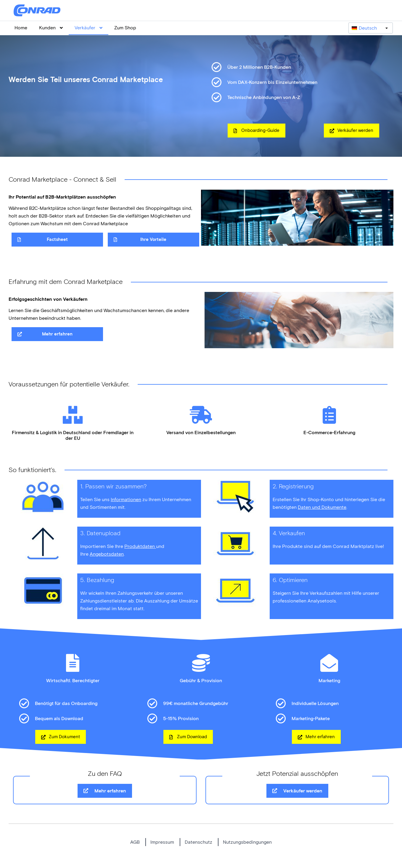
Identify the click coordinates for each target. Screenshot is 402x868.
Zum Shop (125, 28)
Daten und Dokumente (322, 507)
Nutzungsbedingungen (247, 842)
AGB (135, 842)
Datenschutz (198, 842)
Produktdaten (140, 546)
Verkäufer (89, 28)
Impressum (162, 842)
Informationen (126, 499)
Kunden (51, 28)
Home (21, 28)
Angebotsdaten (107, 554)
